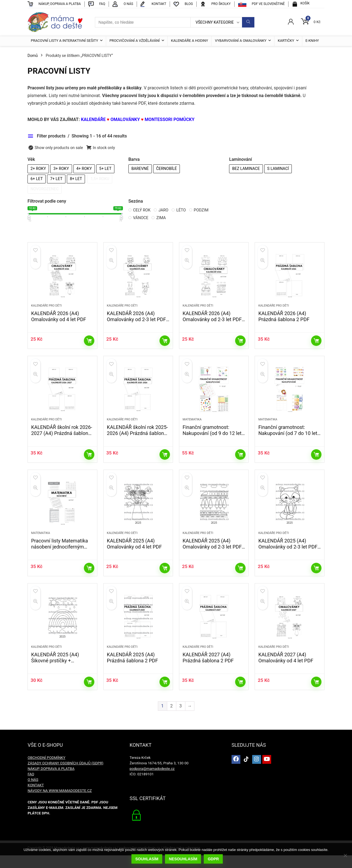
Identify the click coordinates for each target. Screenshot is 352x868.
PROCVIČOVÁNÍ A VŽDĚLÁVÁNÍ (135, 41)
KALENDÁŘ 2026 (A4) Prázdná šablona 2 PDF (284, 320)
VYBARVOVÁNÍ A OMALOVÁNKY (240, 41)
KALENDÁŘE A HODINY (190, 41)
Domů (33, 56)
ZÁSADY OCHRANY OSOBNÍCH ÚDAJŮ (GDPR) (65, 776)
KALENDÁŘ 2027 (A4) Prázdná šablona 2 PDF (208, 670)
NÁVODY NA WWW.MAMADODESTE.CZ (60, 803)
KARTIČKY (286, 41)
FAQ (31, 787)
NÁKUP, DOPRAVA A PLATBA (51, 781)
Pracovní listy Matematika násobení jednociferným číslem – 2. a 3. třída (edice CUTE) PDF (61, 559)
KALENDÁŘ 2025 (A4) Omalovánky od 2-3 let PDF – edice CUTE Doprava (212, 556)
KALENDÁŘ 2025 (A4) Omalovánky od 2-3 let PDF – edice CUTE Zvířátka (288, 556)
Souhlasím (147, 859)
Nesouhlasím (183, 859)
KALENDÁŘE (94, 119)
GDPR (214, 859)
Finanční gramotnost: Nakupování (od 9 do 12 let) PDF (213, 439)
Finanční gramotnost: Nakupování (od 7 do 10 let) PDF (288, 439)
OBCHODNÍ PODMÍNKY (46, 770)
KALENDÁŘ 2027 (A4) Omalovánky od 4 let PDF (286, 670)
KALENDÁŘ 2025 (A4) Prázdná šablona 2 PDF (133, 670)
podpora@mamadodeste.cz (152, 781)
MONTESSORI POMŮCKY (170, 119)
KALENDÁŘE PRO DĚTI (46, 309)
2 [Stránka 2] (171, 719)
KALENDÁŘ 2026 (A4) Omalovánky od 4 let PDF (59, 320)
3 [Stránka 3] (181, 719)
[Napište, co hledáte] (248, 22)
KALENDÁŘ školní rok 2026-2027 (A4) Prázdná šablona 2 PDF (62, 439)
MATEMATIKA (192, 426)
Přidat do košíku (89, 344)
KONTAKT (36, 798)
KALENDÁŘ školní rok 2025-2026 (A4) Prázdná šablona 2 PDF (137, 439)
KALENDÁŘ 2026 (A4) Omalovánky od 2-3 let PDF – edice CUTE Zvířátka (137, 323)
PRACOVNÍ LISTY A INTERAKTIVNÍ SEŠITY (64, 41)
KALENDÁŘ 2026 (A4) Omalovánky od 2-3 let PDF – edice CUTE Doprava (212, 323)
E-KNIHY (312, 41)
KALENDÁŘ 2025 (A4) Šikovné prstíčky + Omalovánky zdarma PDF (59, 673)
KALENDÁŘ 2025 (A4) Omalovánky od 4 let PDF (134, 553)
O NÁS (33, 792)
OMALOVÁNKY (125, 119)
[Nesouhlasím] (345, 856)
